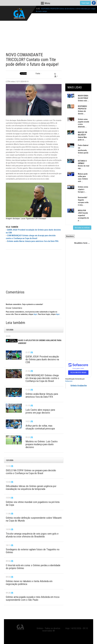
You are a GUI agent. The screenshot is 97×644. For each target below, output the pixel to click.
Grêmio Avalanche (79, 386)
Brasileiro (70, 236)
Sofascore (69, 381)
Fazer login (85, 3)
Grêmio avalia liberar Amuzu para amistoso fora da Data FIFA (33, 241)
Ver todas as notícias (82, 228)
